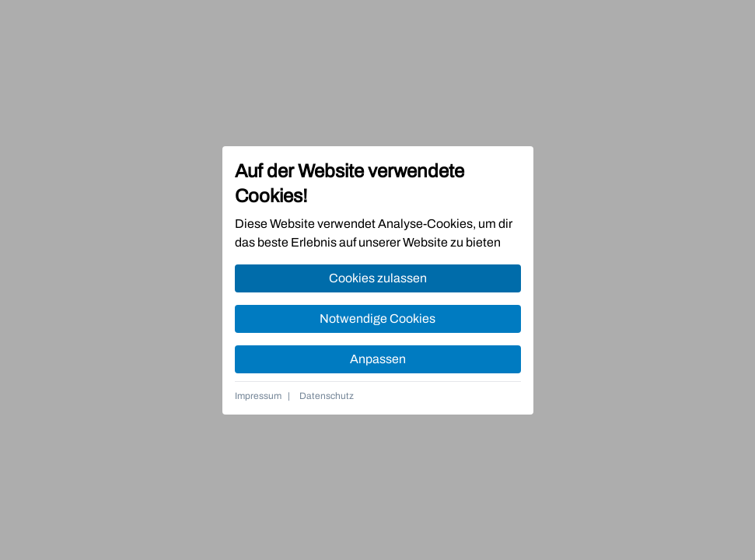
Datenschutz (327, 396)
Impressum (258, 396)
